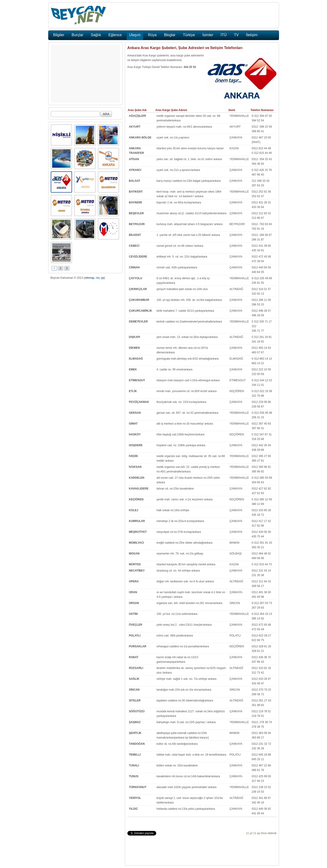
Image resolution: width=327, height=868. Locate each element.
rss (98, 278)
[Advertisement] (85, 74)
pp (103, 278)
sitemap (90, 278)
